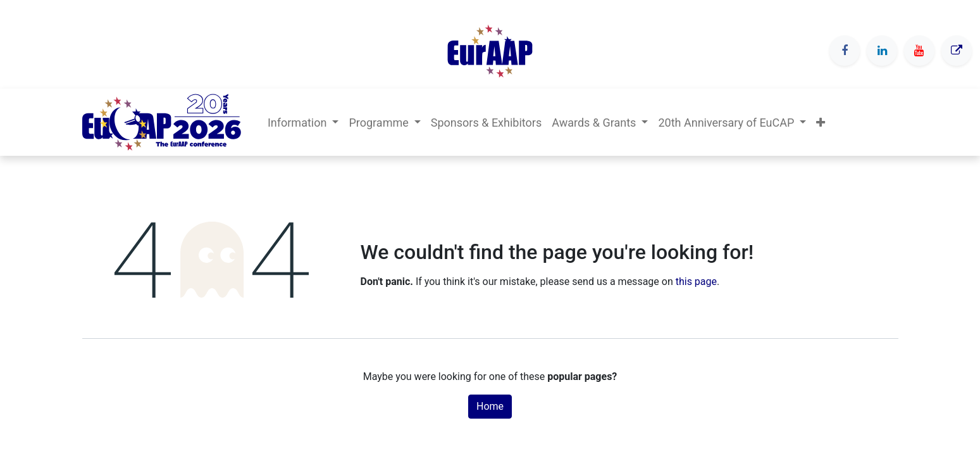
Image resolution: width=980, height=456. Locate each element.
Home (490, 406)
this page (696, 282)
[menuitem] (486, 123)
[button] (821, 123)
